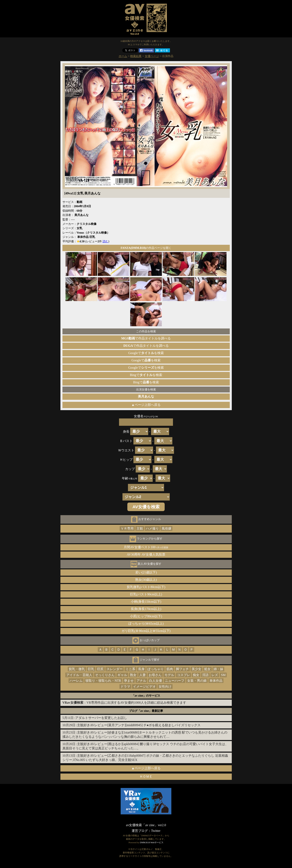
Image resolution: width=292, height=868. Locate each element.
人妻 (143, 675)
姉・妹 (218, 669)
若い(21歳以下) (146, 572)
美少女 (196, 669)
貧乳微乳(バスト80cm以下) (146, 587)
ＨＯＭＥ (146, 776)
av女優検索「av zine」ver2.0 (146, 825)
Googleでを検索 (146, 353)
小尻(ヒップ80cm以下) (146, 616)
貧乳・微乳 (77, 669)
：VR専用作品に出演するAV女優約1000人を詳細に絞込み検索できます (124, 703)
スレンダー (115, 669)
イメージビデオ (144, 686)
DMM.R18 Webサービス (152, 842)
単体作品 (216, 681)
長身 (141, 669)
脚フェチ (182, 669)
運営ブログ (140, 831)
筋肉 (170, 669)
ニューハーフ (175, 681)
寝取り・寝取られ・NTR (103, 681)
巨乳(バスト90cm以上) (146, 594)
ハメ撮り (152, 528)
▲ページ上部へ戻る (146, 405)
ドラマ (125, 686)
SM (223, 675)
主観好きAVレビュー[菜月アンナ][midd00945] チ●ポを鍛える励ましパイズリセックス (139, 725)
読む (105, 241)
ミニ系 (130, 669)
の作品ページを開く (146, 248)
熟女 (133, 675)
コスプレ (184, 675)
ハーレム (76, 681)
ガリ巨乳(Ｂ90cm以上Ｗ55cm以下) (146, 631)
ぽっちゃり (156, 669)
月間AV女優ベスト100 (146, 547)
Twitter (156, 831)
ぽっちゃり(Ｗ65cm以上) (146, 624)
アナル (141, 681)
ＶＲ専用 (127, 528)
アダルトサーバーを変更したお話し (101, 718)
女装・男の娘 (197, 681)
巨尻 (100, 669)
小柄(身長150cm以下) (146, 602)
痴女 (196, 675)
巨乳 (91, 669)
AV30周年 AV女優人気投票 (146, 554)
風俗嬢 (166, 528)
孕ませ (129, 681)
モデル (169, 675)
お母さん (155, 675)
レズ (215, 675)
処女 (207, 669)
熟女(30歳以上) (146, 580)
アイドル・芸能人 (79, 675)
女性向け (165, 686)
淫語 (205, 675)
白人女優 (156, 681)
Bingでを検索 (146, 375)
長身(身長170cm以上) (146, 609)
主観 (140, 528)
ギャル (122, 675)
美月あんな (146, 396)
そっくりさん (105, 675)
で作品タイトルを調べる (146, 338)
